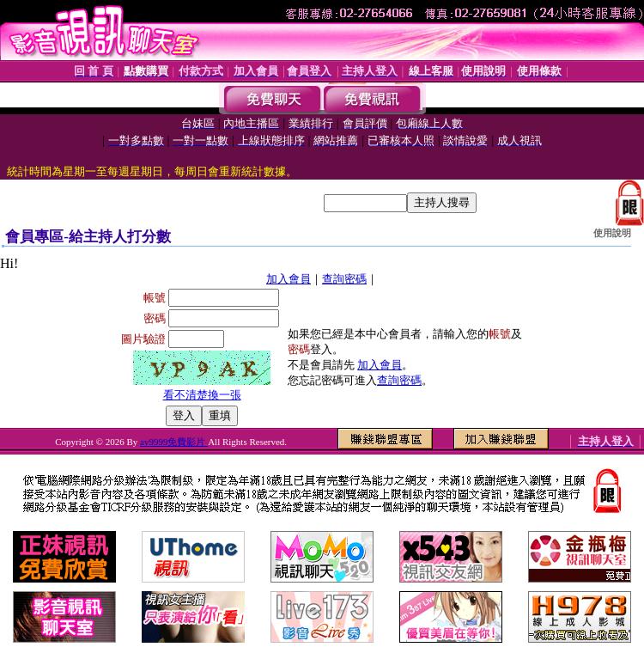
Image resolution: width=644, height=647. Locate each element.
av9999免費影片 (174, 442)
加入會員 (289, 279)
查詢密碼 (344, 279)
